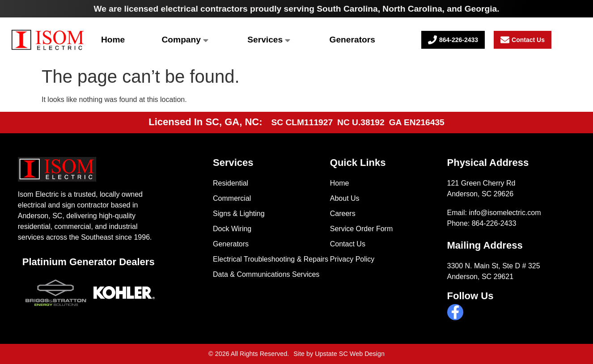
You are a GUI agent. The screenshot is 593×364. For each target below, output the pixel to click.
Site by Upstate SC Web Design (339, 354)
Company (185, 40)
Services (269, 40)
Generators (352, 40)
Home (113, 40)
